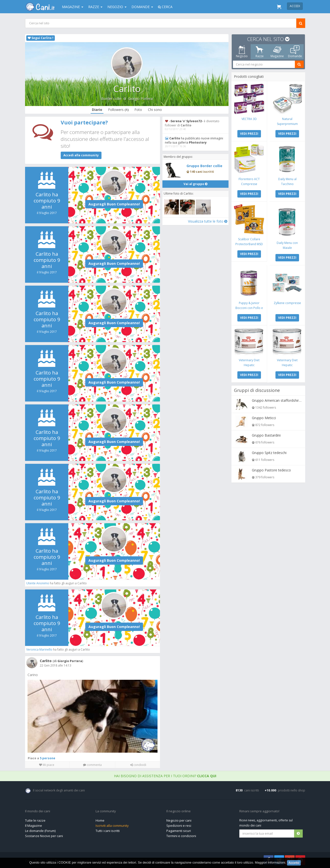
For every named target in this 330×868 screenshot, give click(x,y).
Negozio (117, 7)
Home (100, 820)
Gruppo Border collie (204, 166)
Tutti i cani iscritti (108, 830)
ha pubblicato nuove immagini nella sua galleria (194, 140)
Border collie (111, 99)
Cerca (165, 7)
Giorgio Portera (140, 99)
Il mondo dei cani (38, 811)
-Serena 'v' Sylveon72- (186, 121)
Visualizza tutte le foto (207, 221)
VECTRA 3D (249, 119)
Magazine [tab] (277, 52)
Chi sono (155, 110)
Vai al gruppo (195, 184)
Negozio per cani (179, 820)
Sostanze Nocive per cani (44, 836)
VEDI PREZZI (249, 133)
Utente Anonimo (38, 583)
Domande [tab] (295, 52)
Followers (118, 110)
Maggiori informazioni (270, 862)
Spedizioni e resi (179, 825)
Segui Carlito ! (41, 38)
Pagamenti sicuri (179, 830)
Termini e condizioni (181, 836)
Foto (138, 110)
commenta (92, 765)
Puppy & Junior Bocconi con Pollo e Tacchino (249, 307)
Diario (97, 110)
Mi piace (47, 765)
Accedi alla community (81, 155)
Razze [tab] (259, 52)
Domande (142, 7)
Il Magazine (34, 825)
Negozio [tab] (242, 52)
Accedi (295, 6)
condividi (138, 765)
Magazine (73, 7)
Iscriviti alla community (112, 825)
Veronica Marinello (40, 649)
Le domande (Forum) (40, 830)
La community (106, 811)
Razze (95, 7)
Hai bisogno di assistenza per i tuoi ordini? (165, 776)
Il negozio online (179, 811)
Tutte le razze (35, 820)
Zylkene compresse (287, 302)
